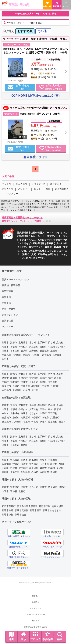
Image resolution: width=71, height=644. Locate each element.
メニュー (66, 4)
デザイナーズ (39, 184)
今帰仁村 (23, 347)
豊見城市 (44, 351)
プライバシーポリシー (36, 614)
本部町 (14, 347)
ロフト (37, 189)
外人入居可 (21, 184)
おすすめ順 (25, 31)
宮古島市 (47, 355)
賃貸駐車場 (8, 291)
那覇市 (5, 343)
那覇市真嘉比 (22, 510)
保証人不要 (8, 189)
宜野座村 (34, 351)
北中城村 (61, 347)
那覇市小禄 (8, 515)
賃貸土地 (6, 297)
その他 (42, 31)
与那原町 (17, 355)
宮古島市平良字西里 (27, 506)
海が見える (56, 184)
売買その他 (8, 321)
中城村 (51, 347)
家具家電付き (62, 189)
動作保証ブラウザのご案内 (36, 627)
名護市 (5, 347)
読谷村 (51, 343)
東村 (50, 378)
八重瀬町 (36, 355)
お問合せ (36, 602)
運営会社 (36, 596)
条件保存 (48, 636)
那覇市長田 (36, 510)
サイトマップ (36, 608)
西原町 (43, 347)
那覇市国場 (45, 506)
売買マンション (10, 315)
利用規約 (36, 620)
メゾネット (24, 189)
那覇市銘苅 (8, 510)
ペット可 (6, 184)
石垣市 (5, 359)
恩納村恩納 (58, 506)
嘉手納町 (42, 343)
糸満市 (54, 351)
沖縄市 (5, 351)
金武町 (24, 351)
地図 (11, 636)
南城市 (27, 355)
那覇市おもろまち (52, 510)
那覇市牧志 (20, 515)
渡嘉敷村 (53, 422)
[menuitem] (25, 31)
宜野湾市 (23, 343)
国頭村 (43, 378)
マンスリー (12, 194)
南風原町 (6, 355)
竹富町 (35, 422)
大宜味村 (34, 347)
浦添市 (14, 343)
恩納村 (60, 343)
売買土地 (6, 303)
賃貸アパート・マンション (16, 280)
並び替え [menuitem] (8, 31)
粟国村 (62, 422)
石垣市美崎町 (9, 506)
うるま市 (15, 351)
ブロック (36, 636)
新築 (48, 189)
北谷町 (33, 343)
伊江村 (35, 390)
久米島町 (57, 355)
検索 (60, 636)
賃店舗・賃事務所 (11, 285)
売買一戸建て (9, 309)
